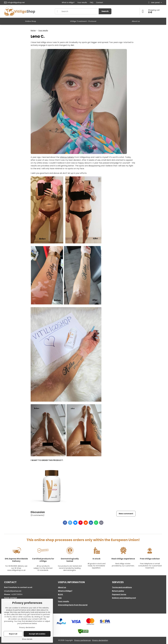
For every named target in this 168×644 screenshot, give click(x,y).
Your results (63, 601)
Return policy (118, 591)
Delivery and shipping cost (124, 598)
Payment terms (119, 594)
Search (105, 11)
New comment (126, 514)
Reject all (13, 634)
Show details (27, 639)
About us (62, 587)
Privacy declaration (100, 640)
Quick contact (11, 598)
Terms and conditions (122, 587)
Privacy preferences (83, 640)
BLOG (60, 594)
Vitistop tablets (67, 157)
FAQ (60, 598)
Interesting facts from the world (73, 605)
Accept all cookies (37, 634)
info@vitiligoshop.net (13, 591)
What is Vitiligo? (65, 591)
